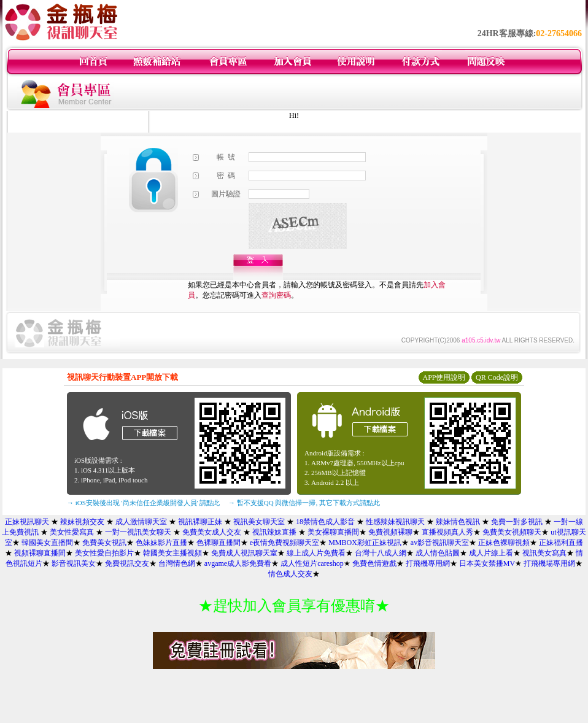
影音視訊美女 (74, 563)
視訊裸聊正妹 (200, 522)
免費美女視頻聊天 (512, 532)
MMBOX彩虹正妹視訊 (365, 543)
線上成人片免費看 (316, 553)
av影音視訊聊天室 (440, 543)
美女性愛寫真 (72, 532)
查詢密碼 (276, 295)
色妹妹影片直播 (161, 543)
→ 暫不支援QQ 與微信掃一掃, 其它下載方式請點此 (304, 503)
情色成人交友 (290, 574)
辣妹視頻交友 (82, 522)
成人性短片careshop (312, 563)
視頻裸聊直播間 (40, 553)
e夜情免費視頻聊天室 (284, 543)
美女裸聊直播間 (333, 532)
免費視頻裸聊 (390, 532)
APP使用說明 (444, 377)
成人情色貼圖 (438, 553)
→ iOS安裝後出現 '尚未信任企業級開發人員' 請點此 (143, 503)
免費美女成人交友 (212, 532)
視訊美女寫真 (544, 553)
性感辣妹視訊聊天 (395, 522)
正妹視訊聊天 (27, 522)
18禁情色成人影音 (325, 522)
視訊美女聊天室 (259, 522)
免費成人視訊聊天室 (244, 553)
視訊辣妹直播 (274, 532)
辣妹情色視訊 (458, 522)
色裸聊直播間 (219, 543)
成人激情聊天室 (141, 522)
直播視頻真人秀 (447, 532)
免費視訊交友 (127, 563)
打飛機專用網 (428, 563)
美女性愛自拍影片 (104, 553)
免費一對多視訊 (517, 522)
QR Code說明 (497, 377)
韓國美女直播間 (47, 543)
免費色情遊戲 (374, 563)
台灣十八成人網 (381, 553)
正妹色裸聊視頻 (504, 543)
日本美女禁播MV (487, 563)
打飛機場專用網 (549, 563)
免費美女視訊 (104, 543)
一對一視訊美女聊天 (138, 532)
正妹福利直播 (561, 543)
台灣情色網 (177, 563)
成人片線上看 (491, 553)
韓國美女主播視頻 (172, 553)
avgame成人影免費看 (238, 563)
